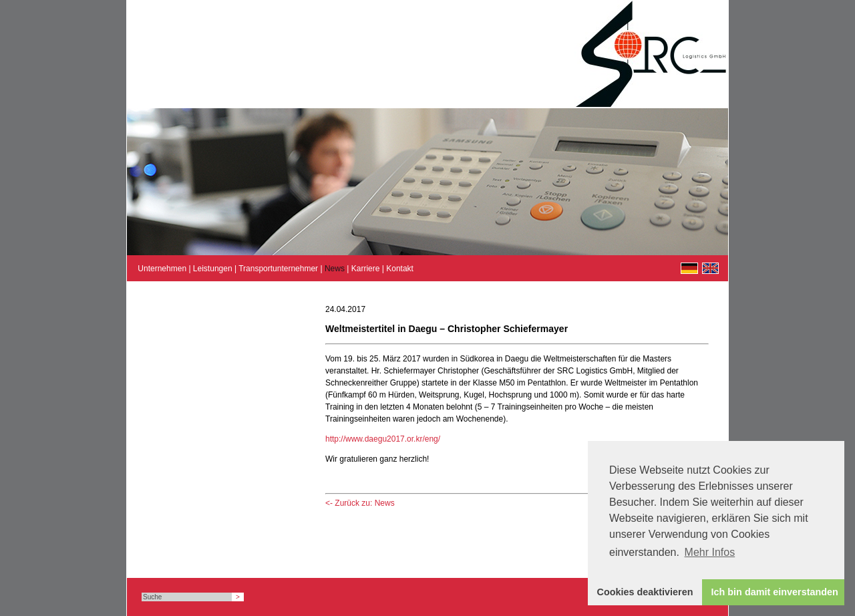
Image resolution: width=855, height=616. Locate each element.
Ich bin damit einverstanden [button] (775, 592)
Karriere (366, 269)
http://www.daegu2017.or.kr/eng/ (383, 439)
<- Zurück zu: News (360, 503)
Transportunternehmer (278, 269)
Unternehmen (162, 269)
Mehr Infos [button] (710, 552)
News (335, 269)
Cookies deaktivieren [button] (645, 592)
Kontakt (400, 269)
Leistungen (213, 269)
